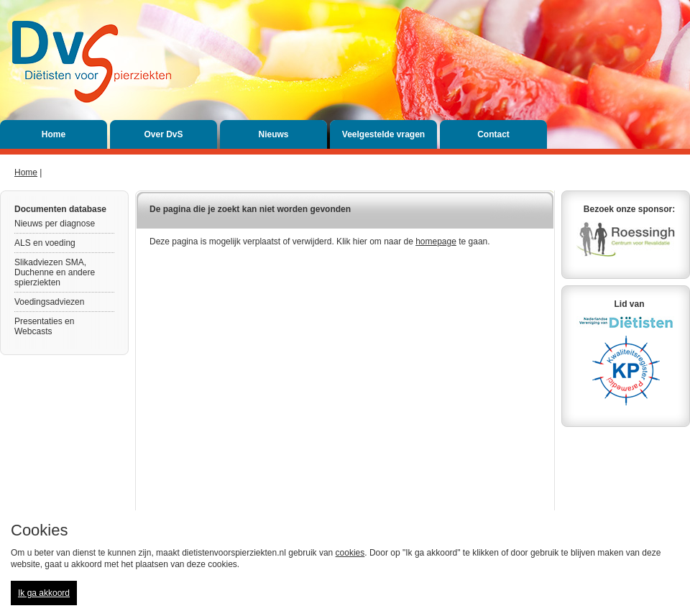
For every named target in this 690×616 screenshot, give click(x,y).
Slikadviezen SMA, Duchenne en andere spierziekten (55, 272)
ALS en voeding (45, 243)
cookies (350, 553)
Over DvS (163, 134)
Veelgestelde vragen (383, 134)
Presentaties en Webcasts (44, 326)
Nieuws (273, 134)
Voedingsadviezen (49, 302)
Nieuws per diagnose (55, 224)
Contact (493, 134)
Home (54, 134)
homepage (436, 242)
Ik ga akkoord (44, 593)
